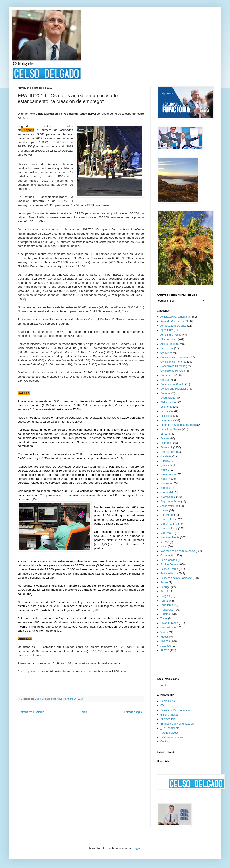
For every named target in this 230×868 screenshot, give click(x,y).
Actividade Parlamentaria (175, 317)
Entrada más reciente (31, 712)
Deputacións (168, 398)
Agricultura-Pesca (171, 335)
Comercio (166, 353)
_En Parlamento (170, 728)
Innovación (167, 483)
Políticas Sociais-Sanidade (176, 578)
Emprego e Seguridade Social (178, 425)
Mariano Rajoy (169, 529)
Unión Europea (169, 623)
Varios (164, 632)
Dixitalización (168, 402)
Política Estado (169, 569)
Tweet (164, 619)
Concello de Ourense (173, 366)
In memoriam (168, 474)
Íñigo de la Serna (170, 501)
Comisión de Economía (174, 357)
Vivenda (165, 641)
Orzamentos (168, 556)
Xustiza (165, 650)
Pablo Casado (169, 560)
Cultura (165, 380)
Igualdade (166, 465)
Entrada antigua (133, 712)
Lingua (164, 510)
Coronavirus (168, 375)
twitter (164, 685)
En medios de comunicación (177, 724)
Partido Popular (170, 565)
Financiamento (169, 452)
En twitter (166, 434)
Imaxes (165, 470)
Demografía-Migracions (174, 389)
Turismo (165, 614)
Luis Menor (167, 515)
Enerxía (165, 438)
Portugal (165, 587)
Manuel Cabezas (170, 524)
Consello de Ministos (173, 371)
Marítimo (166, 533)
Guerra (164, 461)
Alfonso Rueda (169, 344)
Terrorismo (167, 605)
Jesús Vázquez (169, 506)
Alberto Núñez (169, 339)
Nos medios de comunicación (178, 551)
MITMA (165, 542)
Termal (164, 601)
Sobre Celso (168, 701)
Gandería (166, 456)
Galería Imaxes (169, 715)
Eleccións (166, 416)
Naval (164, 546)
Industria (165, 479)
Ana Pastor (167, 348)
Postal (164, 592)
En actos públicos (171, 429)
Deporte (165, 393)
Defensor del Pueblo (172, 384)
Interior (164, 488)
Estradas (166, 443)
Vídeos (164, 637)
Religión (165, 596)
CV (162, 706)
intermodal (167, 492)
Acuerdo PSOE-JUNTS (174, 321)
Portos (164, 582)
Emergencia (167, 420)
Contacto (166, 742)
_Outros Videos (170, 733)
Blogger (136, 848)
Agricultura (167, 330)
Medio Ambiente (170, 537)
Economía (166, 407)
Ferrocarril (166, 447)
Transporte (167, 610)
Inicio (84, 712)
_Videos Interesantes (173, 737)
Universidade (168, 628)
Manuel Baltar (169, 520)
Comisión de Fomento (173, 362)
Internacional (168, 497)
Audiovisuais (168, 719)
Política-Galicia (169, 573)
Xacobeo (166, 646)
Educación (167, 411)
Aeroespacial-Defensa (173, 326)
